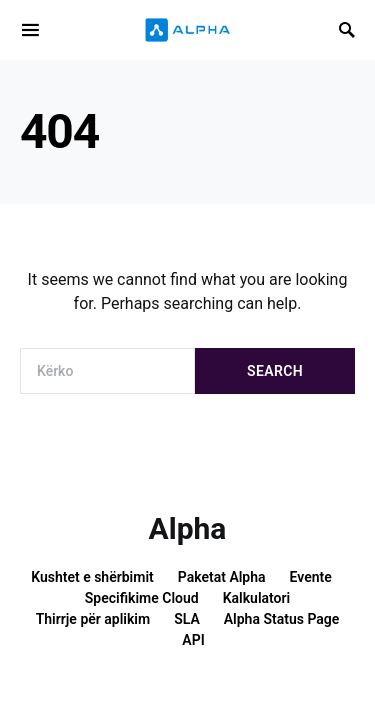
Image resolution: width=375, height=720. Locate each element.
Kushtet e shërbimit (92, 577)
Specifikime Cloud (142, 598)
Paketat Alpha (222, 577)
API (193, 640)
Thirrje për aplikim (93, 619)
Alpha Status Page (282, 619)
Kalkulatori (257, 598)
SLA (187, 619)
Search (275, 371)
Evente (311, 577)
